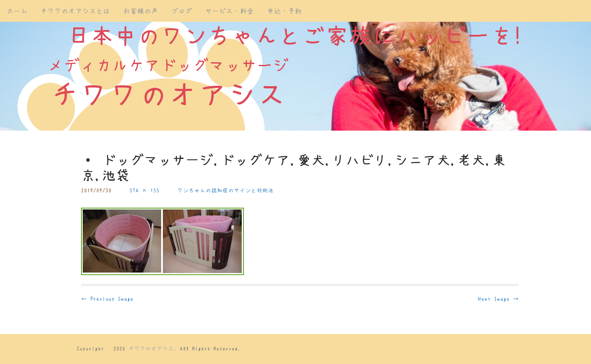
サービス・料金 (230, 11)
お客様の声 (141, 11)
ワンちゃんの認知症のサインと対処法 (225, 190)
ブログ (182, 11)
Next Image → (498, 299)
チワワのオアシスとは (75, 11)
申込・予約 (284, 11)
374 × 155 (144, 190)
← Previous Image (107, 299)
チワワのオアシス (151, 349)
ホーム (17, 11)
